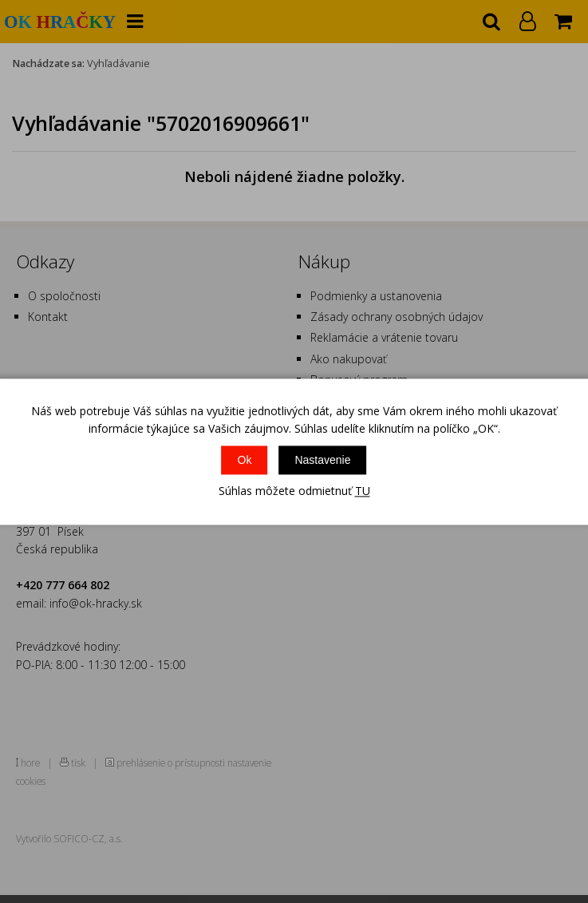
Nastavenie (322, 461)
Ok (245, 461)
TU (363, 491)
